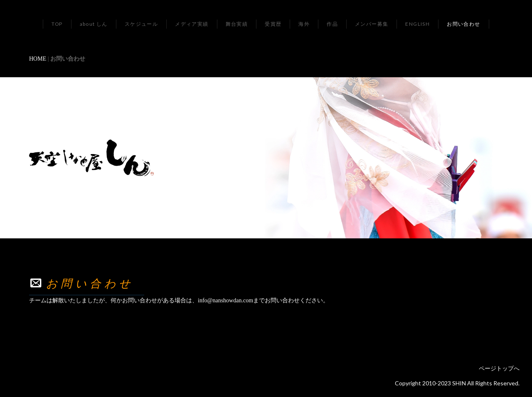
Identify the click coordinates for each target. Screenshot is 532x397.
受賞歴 (273, 24)
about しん (94, 24)
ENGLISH (417, 24)
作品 (332, 24)
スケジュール (141, 24)
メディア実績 (192, 24)
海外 (304, 24)
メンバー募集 (372, 24)
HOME (38, 59)
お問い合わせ (463, 24)
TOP (57, 24)
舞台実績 (237, 24)
